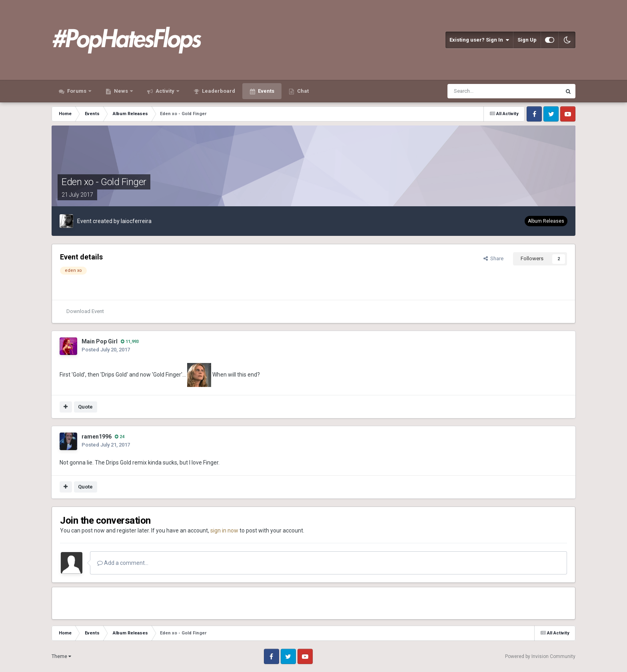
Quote (85, 407)
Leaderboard (218, 91)
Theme (61, 656)
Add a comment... (123, 563)
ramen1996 (97, 437)
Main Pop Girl (100, 341)
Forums (77, 91)
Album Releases (546, 221)
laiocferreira (136, 221)
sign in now (224, 530)
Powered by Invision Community (540, 656)
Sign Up (527, 40)
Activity (165, 91)
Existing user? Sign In (479, 40)
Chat (302, 91)
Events (266, 91)
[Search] (485, 91)
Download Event (85, 311)
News (121, 91)
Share (493, 258)
